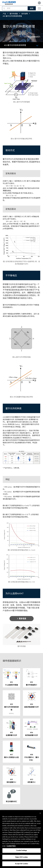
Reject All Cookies (21, 857)
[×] (40, 813)
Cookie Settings (22, 850)
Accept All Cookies (21, 864)
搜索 (32, 8)
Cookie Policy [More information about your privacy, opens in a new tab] (11, 846)
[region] (21, 839)
